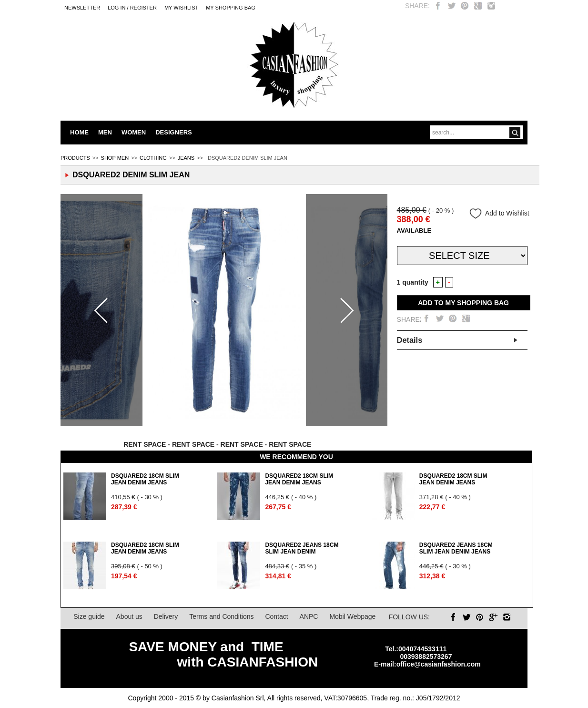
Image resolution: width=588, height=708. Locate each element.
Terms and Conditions (221, 616)
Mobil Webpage (352, 616)
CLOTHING (153, 158)
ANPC (309, 616)
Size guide (89, 616)
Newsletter (82, 8)
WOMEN (134, 132)
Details (410, 340)
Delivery (166, 616)
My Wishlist (181, 8)
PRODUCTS (75, 158)
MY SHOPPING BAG (231, 8)
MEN (105, 132)
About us (129, 616)
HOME (79, 132)
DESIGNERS (174, 132)
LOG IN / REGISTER (132, 8)
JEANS (186, 158)
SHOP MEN (115, 158)
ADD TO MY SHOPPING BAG (463, 303)
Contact (276, 616)
